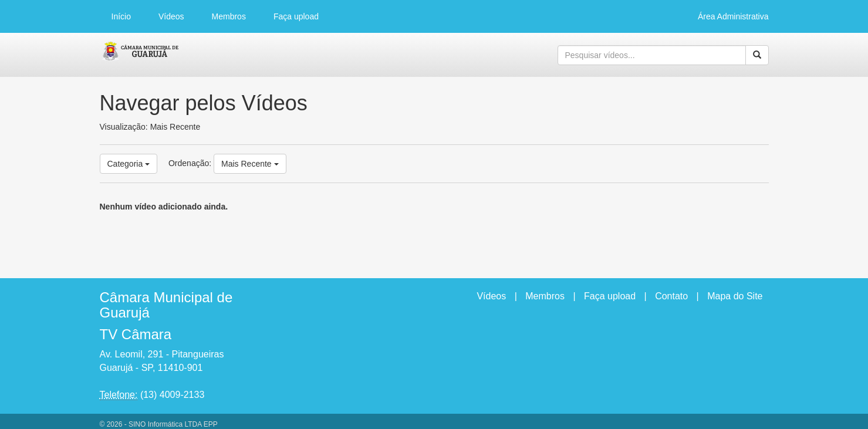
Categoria (129, 164)
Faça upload (296, 16)
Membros (229, 16)
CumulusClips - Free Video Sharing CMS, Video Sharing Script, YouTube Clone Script (141, 55)
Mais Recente (250, 164)
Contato (671, 296)
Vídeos (171, 16)
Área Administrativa (733, 16)
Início (121, 16)
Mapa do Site (735, 296)
